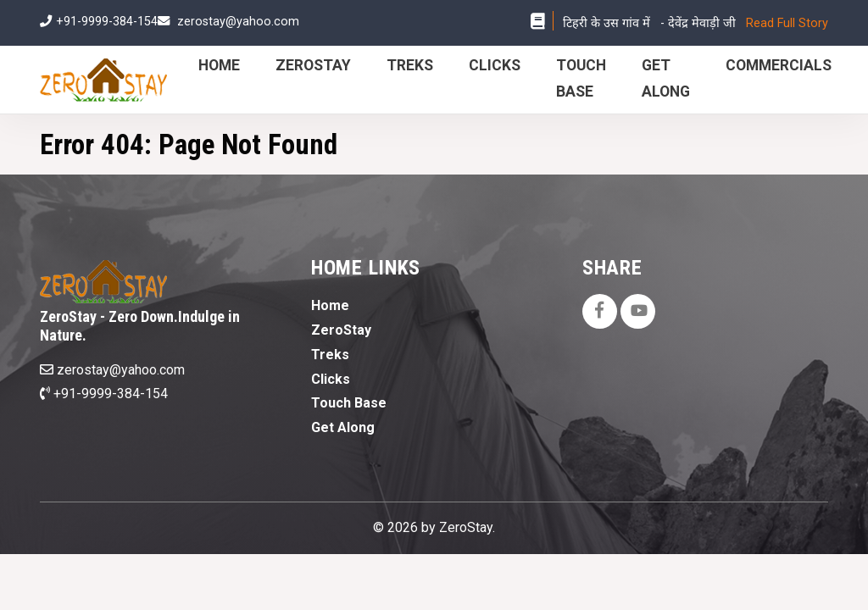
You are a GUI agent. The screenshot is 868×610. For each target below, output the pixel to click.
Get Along (343, 427)
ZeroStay (313, 65)
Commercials (779, 65)
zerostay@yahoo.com (238, 22)
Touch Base (349, 403)
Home (219, 65)
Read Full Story (787, 23)
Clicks (495, 65)
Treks (410, 65)
